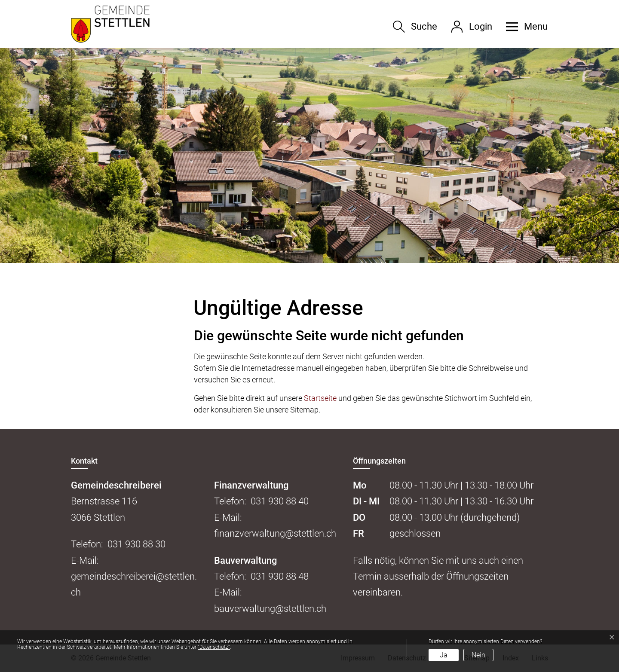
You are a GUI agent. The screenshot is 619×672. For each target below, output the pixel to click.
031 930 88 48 (280, 576)
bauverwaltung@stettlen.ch (270, 609)
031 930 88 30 (136, 544)
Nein (478, 655)
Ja (444, 655)
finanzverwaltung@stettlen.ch (275, 533)
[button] (524, 27)
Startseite (320, 398)
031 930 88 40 (280, 501)
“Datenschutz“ (214, 647)
